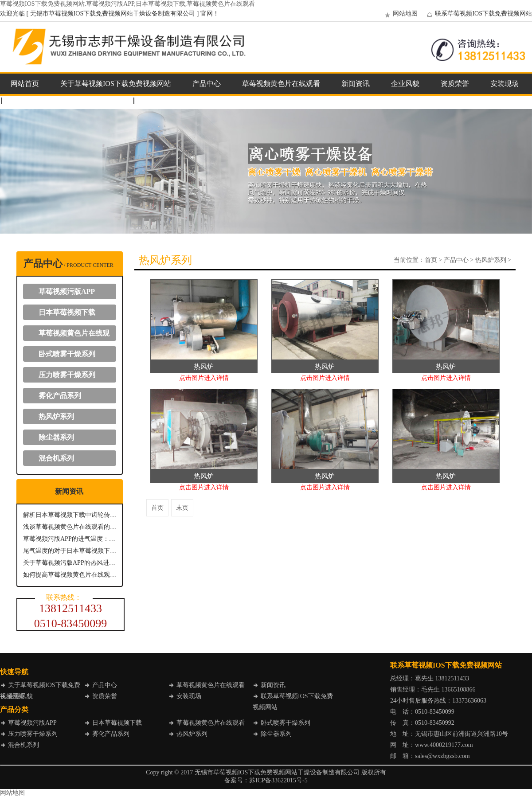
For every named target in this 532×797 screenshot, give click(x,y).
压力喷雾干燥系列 (67, 375)
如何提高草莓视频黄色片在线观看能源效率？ (70, 575)
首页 (431, 260)
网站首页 (25, 84)
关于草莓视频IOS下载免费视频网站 (116, 84)
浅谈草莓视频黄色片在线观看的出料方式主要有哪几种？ (70, 527)
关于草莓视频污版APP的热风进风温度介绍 (70, 563)
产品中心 (207, 84)
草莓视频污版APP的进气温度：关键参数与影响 (70, 539)
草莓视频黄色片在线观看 (281, 84)
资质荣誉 (455, 84)
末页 (182, 508)
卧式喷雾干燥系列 (67, 354)
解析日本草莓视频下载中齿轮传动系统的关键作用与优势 (70, 515)
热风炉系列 (56, 416)
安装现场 (505, 84)
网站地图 (400, 14)
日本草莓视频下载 (67, 312)
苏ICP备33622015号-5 (278, 780)
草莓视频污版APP (67, 291)
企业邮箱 (157, 100)
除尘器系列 (56, 437)
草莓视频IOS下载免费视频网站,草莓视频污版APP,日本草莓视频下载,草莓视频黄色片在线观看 (127, 4)
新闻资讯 (356, 84)
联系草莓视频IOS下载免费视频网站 (478, 14)
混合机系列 (56, 458)
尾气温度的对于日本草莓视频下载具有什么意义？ (70, 551)
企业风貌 (405, 84)
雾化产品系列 (60, 396)
